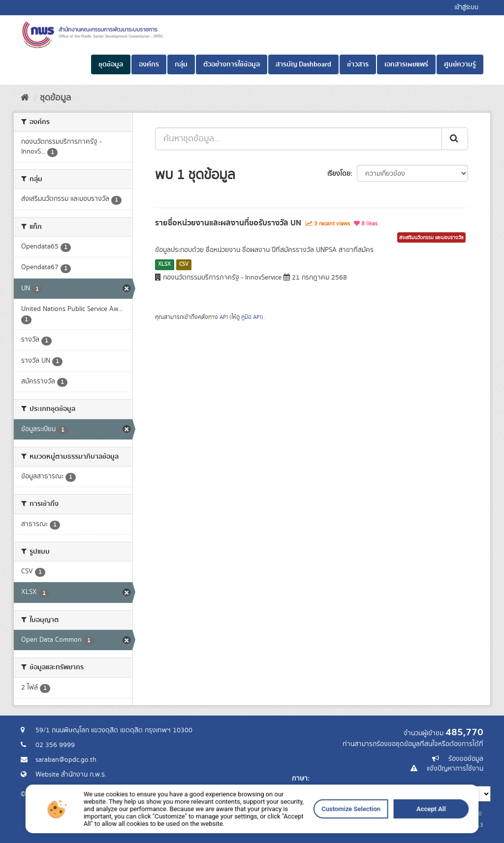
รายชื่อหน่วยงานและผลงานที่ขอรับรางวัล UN (228, 223)
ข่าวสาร (358, 64)
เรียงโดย (339, 174)
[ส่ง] (455, 139)
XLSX (164, 264)
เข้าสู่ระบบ (466, 8)
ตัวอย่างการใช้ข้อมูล (232, 64)
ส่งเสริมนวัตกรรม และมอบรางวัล (431, 238)
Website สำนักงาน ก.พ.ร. (71, 775)
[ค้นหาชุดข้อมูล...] (299, 139)
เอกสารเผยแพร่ (406, 64)
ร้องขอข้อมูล (466, 759)
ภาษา (300, 779)
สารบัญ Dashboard (303, 64)
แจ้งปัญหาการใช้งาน (455, 769)
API (224, 317)
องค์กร (149, 64)
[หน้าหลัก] (25, 98)
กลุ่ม (181, 64)
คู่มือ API (251, 317)
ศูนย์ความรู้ (460, 64)
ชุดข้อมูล (111, 64)
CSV (184, 264)
